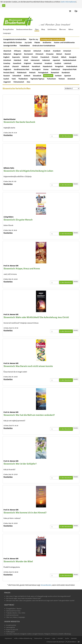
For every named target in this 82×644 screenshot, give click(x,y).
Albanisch (27, 51)
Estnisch (26, 57)
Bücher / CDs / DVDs (19, 613)
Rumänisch (66, 72)
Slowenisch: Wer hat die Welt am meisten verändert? (29, 415)
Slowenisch (48, 76)
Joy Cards (28, 42)
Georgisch (73, 57)
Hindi (26, 60)
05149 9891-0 (72, 642)
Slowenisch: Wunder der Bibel (18, 561)
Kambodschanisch (69, 60)
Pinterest (54, 634)
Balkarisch (7, 54)
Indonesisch (35, 60)
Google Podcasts (38, 634)
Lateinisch (68, 63)
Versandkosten (46, 585)
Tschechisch (51, 79)
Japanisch (56, 60)
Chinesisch (39, 54)
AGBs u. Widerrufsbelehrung (23, 638)
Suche (67, 638)
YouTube (9, 634)
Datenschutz (38, 638)
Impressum (8, 638)
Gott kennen (52, 29)
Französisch (45, 57)
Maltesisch (25, 66)
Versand (47, 638)
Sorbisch (58, 76)
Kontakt (60, 638)
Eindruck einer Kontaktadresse (44, 46)
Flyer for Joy (34, 39)
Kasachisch (17, 63)
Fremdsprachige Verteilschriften (53, 39)
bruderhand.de (11, 625)
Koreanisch (38, 63)
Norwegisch (36, 69)
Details (76, 135)
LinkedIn (61, 634)
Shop (43, 29)
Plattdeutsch (22, 72)
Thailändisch (23, 79)
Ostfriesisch (56, 69)
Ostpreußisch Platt (70, 69)
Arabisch (47, 51)
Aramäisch (57, 51)
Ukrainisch (71, 79)
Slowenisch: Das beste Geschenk (19, 122)
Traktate (9, 613)
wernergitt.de (11, 627)
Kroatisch (48, 63)
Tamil (14, 79)
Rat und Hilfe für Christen (13, 42)
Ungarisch (7, 82)
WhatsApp (68, 634)
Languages (7, 33)
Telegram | (48, 634)
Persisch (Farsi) (9, 72)
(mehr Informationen (68, 2)
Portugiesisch (43, 72)
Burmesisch (29, 54)
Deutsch (68, 54)
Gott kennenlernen (12, 615)
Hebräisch (17, 60)
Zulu (28, 82)
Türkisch (62, 79)
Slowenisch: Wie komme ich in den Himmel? (25, 513)
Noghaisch (7, 69)
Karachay (7, 63)
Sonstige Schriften (10, 46)
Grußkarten (47, 42)
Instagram (23, 634)
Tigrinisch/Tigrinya (37, 79)
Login (54, 638)
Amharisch (37, 51)
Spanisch (68, 76)
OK (4, 5)
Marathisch (36, 66)
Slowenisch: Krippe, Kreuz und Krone (22, 268)
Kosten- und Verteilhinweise (64, 42)
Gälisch (64, 57)
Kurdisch (58, 63)
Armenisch (67, 51)
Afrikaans (17, 51)
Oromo (46, 69)
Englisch (6, 57)
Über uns (63, 29)
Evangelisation (8, 29)
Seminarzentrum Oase (24, 29)
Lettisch (6, 66)
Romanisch (55, 72)
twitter (30, 634)
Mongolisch (59, 66)
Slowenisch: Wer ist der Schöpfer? (20, 464)
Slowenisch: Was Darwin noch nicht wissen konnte (28, 366)
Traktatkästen (25, 46)
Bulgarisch (18, 54)
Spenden (74, 638)
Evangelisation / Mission (14, 609)
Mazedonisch (48, 66)
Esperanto (16, 57)
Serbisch (27, 76)
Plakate (37, 42)
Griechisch (7, 60)
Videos (71, 29)
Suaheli (6, 79)
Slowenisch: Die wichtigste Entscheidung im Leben (28, 171)
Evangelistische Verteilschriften (15, 39)
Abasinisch (7, 51)
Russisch (7, 76)
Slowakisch (37, 76)
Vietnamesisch (19, 82)
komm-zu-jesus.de (12, 630)
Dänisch (59, 54)
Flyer (37, 29)
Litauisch (15, 66)
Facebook (16, 634)
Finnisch (35, 57)
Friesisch (55, 57)
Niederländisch (72, 66)
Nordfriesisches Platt (22, 69)
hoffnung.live (11, 632)
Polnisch (32, 72)
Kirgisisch (27, 63)
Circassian (50, 54)
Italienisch (46, 60)
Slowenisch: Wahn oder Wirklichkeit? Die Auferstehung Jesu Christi (36, 317)
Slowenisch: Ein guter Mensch (18, 220)
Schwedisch (17, 76)
